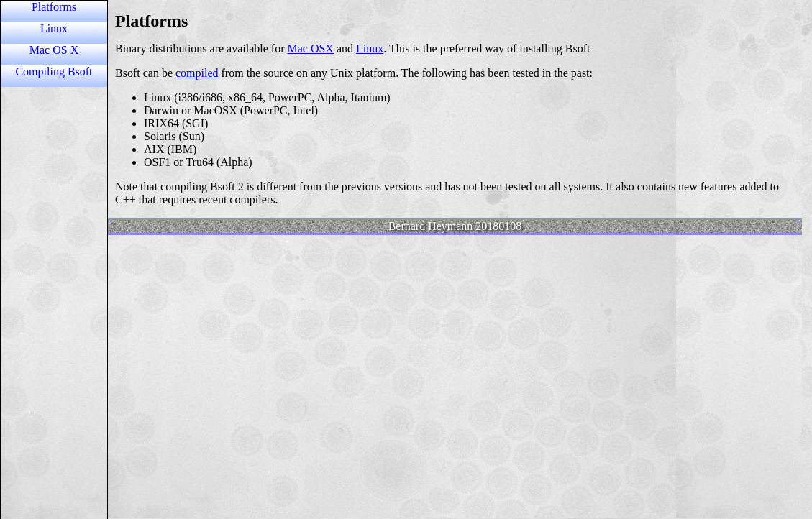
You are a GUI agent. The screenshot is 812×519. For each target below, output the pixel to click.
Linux (54, 28)
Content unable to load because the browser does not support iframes (455, 259)
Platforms (54, 7)
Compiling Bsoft (54, 72)
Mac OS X (54, 50)
